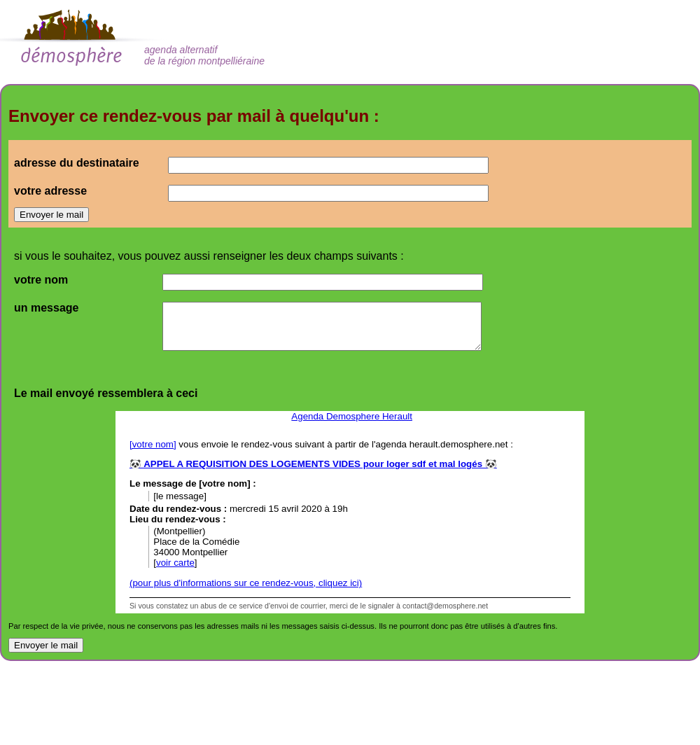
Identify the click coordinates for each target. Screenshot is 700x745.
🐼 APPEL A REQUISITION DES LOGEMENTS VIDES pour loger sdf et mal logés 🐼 (313, 464)
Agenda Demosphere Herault (352, 416)
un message (46, 308)
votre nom (41, 280)
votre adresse (50, 191)
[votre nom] (153, 444)
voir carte (175, 563)
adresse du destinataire (77, 163)
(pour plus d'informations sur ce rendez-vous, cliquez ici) (246, 583)
